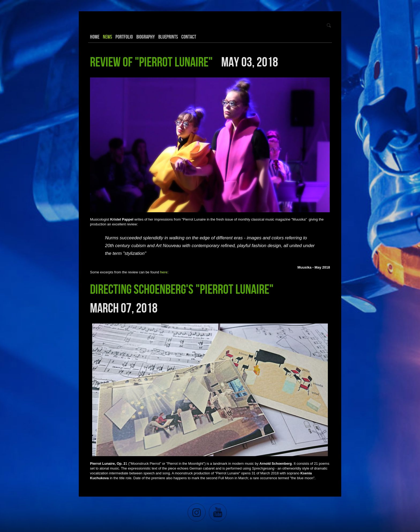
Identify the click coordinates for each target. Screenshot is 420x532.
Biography (146, 37)
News (107, 37)
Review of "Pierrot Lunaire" (152, 62)
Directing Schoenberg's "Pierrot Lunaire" (183, 289)
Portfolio (124, 37)
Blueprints (168, 37)
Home (95, 37)
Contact (189, 37)
